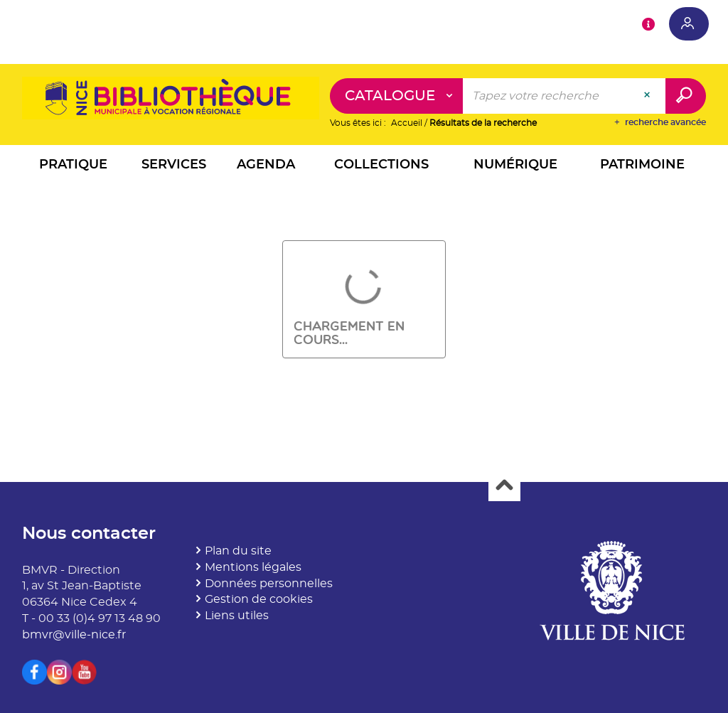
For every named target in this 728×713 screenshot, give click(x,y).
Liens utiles (237, 616)
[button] (74, 167)
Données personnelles (269, 584)
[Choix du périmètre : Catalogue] (397, 96)
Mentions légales (253, 567)
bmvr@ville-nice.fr (74, 635)
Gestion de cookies (259, 599)
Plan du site (238, 551)
